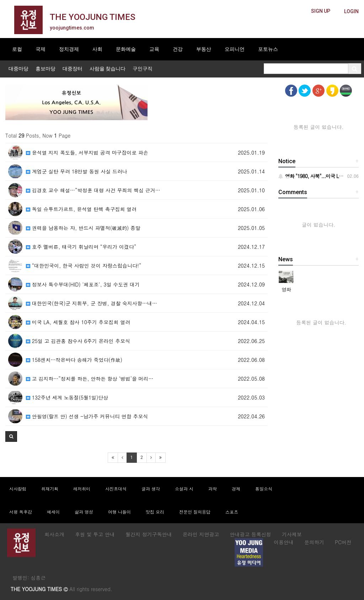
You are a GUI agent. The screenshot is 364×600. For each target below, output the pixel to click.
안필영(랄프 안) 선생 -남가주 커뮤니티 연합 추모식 (87, 416)
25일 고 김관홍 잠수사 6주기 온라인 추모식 (78, 341)
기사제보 (292, 534)
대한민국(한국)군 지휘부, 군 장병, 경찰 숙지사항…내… (92, 303)
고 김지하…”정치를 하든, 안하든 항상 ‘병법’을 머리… (90, 379)
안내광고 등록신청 (250, 534)
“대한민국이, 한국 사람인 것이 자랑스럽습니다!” (84, 266)
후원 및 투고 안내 (95, 534)
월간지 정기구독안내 (149, 534)
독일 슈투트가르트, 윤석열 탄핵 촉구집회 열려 (81, 209)
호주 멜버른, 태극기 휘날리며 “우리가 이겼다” (81, 247)
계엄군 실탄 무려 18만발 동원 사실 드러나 (77, 171)
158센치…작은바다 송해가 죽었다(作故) (74, 360)
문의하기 (314, 542)
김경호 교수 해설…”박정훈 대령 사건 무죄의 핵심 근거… (93, 190)
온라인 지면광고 (201, 534)
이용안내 (284, 542)
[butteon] (351, 12)
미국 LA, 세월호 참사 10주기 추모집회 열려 (78, 322)
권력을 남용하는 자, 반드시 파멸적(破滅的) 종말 (83, 228)
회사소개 (54, 534)
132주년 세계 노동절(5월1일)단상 (67, 397)
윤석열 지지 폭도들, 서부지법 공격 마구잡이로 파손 (87, 152)
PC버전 (343, 542)
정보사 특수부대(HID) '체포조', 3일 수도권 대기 (83, 284)
